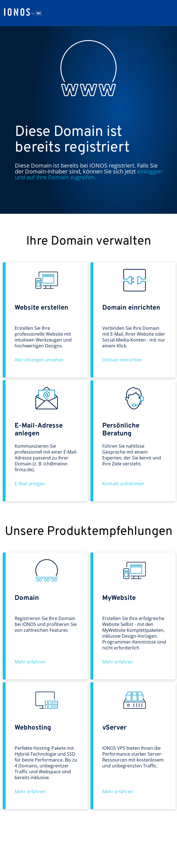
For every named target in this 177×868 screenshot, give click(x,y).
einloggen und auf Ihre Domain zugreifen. (89, 174)
